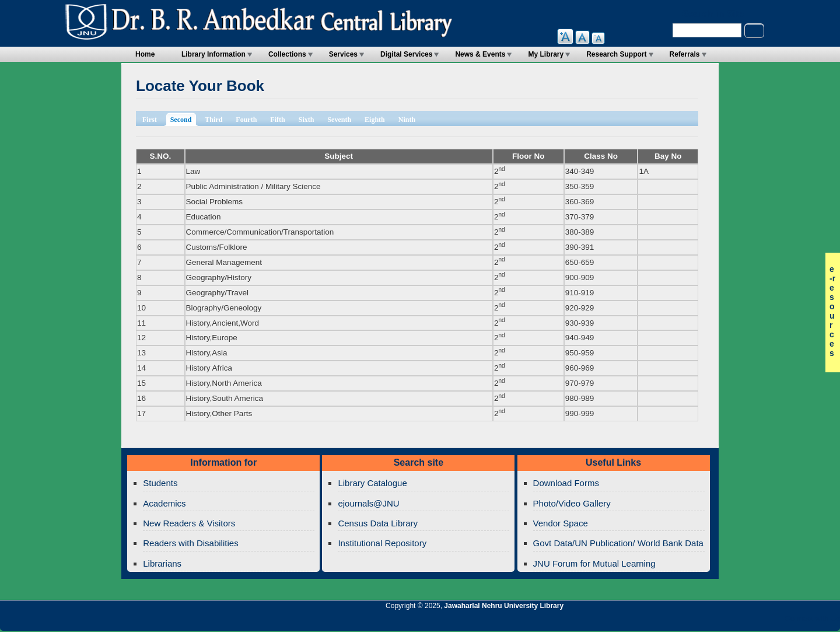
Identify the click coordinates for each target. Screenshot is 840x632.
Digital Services (406, 54)
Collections (287, 54)
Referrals (685, 54)
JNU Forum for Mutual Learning (594, 563)
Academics (164, 503)
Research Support (616, 54)
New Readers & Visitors (189, 523)
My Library (546, 54)
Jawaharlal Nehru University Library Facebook (775, 621)
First (150, 120)
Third (213, 120)
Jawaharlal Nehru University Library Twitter (755, 621)
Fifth (277, 120)
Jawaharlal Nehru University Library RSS (696, 621)
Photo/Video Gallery (572, 503)
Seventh (339, 120)
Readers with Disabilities (190, 543)
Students (160, 483)
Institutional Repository (382, 543)
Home (145, 54)
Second (185, 119)
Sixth (307, 120)
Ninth (407, 120)
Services (343, 54)
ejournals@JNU (368, 503)
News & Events (480, 54)
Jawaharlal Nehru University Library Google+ (736, 621)
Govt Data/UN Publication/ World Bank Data (618, 543)
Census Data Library (378, 523)
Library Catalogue (372, 483)
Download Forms (566, 483)
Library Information (213, 54)
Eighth (375, 120)
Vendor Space (561, 523)
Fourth (246, 120)
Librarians (162, 563)
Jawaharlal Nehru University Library (504, 606)
